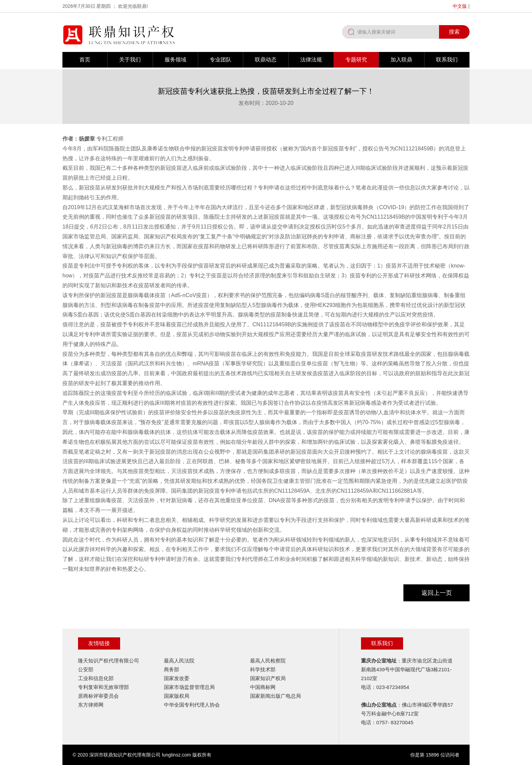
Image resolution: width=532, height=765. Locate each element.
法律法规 (311, 60)
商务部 (172, 669)
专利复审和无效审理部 (103, 687)
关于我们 (130, 60)
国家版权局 (177, 696)
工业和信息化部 (96, 678)
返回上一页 (437, 593)
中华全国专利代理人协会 (192, 705)
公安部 (86, 669)
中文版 (460, 6)
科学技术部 (263, 669)
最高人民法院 (179, 661)
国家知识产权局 (268, 678)
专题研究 (356, 60)
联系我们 (447, 60)
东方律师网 (91, 705)
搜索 (454, 32)
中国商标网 (263, 687)
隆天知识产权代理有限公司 (109, 661)
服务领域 (175, 60)
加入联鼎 (401, 60)
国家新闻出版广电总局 (275, 696)
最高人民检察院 (268, 661)
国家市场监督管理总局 (189, 687)
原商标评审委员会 (98, 696)
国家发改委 (177, 678)
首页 (85, 60)
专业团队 (221, 60)
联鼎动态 (266, 60)
